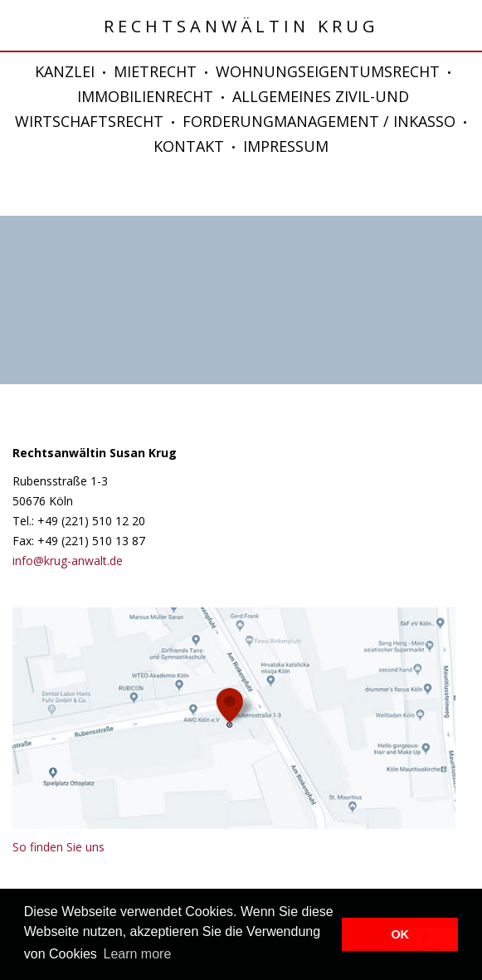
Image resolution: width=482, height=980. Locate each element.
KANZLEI (65, 71)
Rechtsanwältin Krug (241, 26)
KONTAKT (189, 146)
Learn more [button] (137, 954)
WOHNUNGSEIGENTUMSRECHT (328, 71)
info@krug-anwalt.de (68, 561)
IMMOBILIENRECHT (145, 96)
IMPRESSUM (286, 146)
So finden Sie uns (58, 847)
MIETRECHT (155, 71)
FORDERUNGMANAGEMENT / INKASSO (319, 121)
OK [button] (400, 934)
